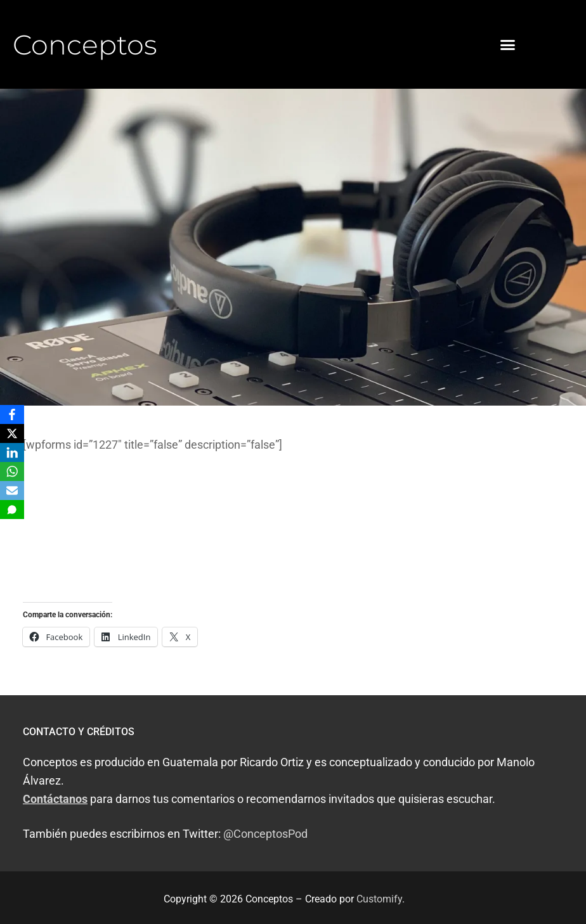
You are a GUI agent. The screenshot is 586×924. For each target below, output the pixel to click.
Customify (379, 899)
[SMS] (12, 510)
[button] (507, 44)
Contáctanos (55, 799)
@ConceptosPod (265, 834)
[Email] (12, 491)
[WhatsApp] (12, 472)
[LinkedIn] (12, 452)
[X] (12, 433)
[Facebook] (12, 414)
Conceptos (85, 45)
